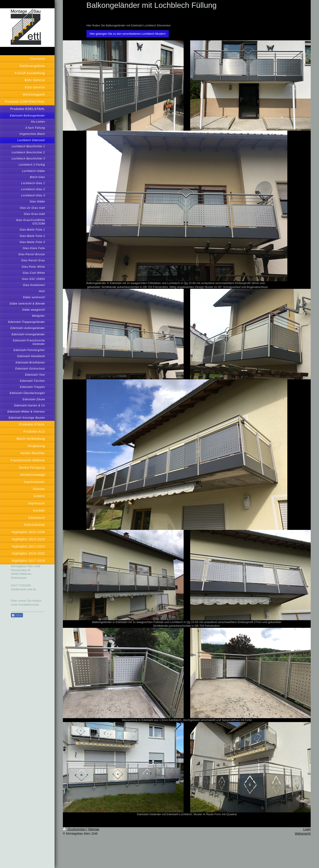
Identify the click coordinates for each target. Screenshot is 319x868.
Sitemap (94, 829)
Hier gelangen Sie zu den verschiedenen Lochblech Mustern (128, 34)
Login (307, 829)
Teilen (17, 615)
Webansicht (303, 834)
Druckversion (75, 829)
